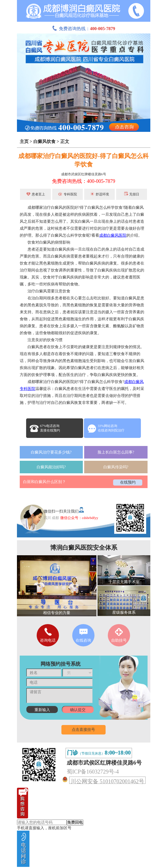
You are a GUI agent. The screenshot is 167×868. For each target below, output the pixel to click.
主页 (24, 141)
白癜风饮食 (44, 141)
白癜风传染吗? (116, 467)
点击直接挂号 (83, 730)
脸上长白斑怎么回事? (116, 452)
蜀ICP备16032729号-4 (93, 772)
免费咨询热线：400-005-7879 (84, 181)
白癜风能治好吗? (51, 467)
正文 (65, 141)
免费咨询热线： (84, 29)
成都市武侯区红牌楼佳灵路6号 (84, 174)
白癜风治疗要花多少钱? (51, 452)
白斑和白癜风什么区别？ (44, 482)
